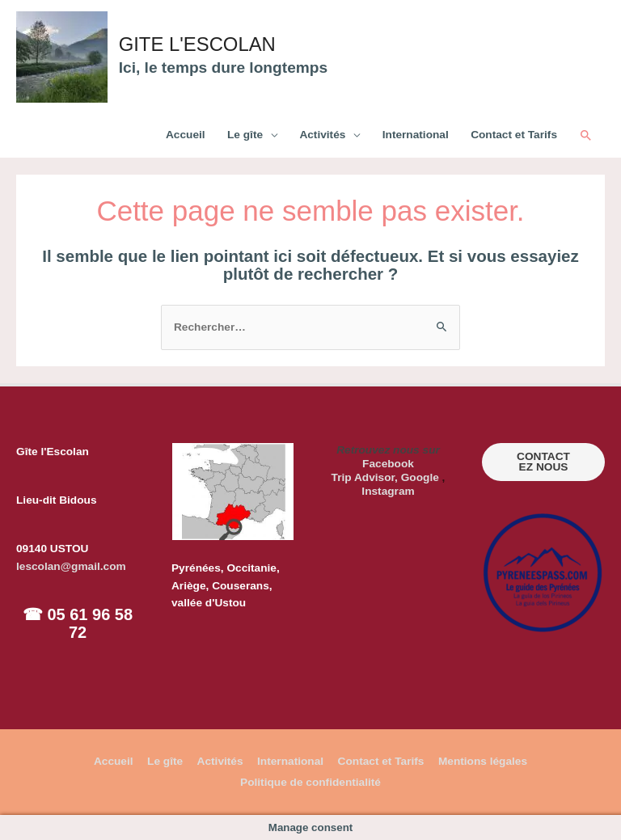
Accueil (186, 135)
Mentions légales (483, 761)
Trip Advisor (363, 477)
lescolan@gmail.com (71, 566)
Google (420, 477)
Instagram (388, 491)
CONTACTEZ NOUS (543, 462)
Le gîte (245, 135)
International (416, 135)
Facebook (388, 464)
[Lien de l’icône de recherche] (586, 136)
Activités (322, 135)
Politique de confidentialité (310, 782)
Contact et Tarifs (514, 135)
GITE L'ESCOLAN (203, 44)
